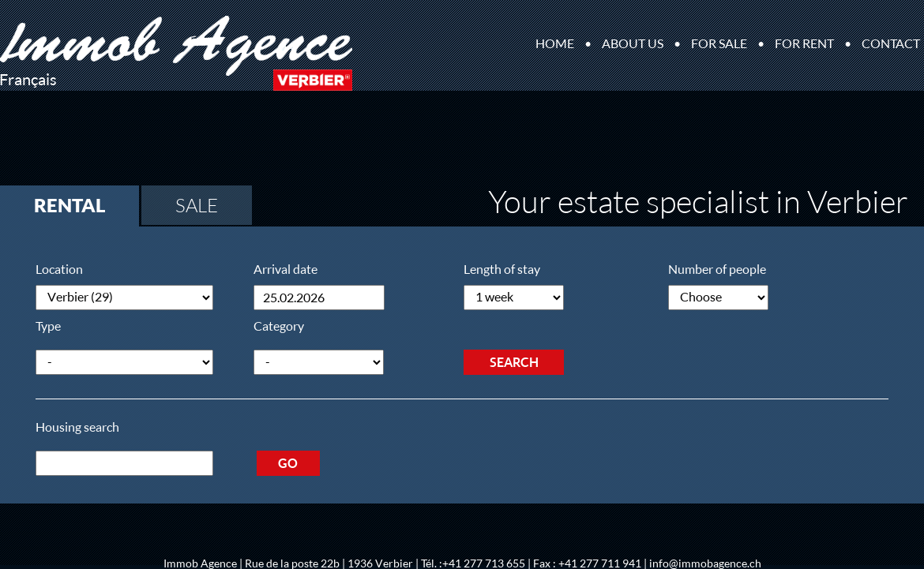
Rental (69, 205)
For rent (804, 43)
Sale (197, 205)
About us (633, 43)
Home (555, 43)
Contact (891, 43)
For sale (719, 43)
